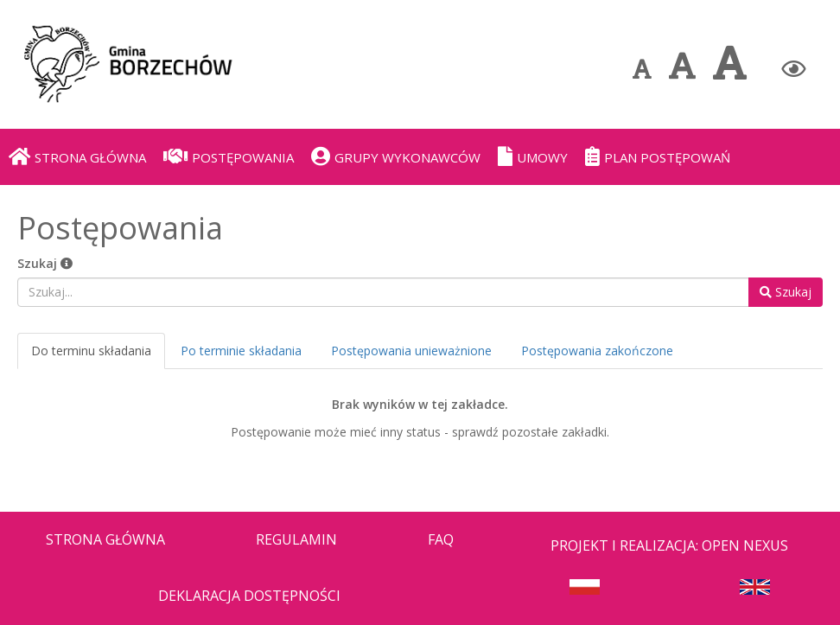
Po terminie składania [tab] (241, 351)
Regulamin (296, 539)
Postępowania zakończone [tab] (597, 351)
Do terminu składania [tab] (91, 351)
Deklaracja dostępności (249, 596)
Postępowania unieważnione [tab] (411, 351)
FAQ (441, 539)
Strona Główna (105, 539)
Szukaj (45, 263)
